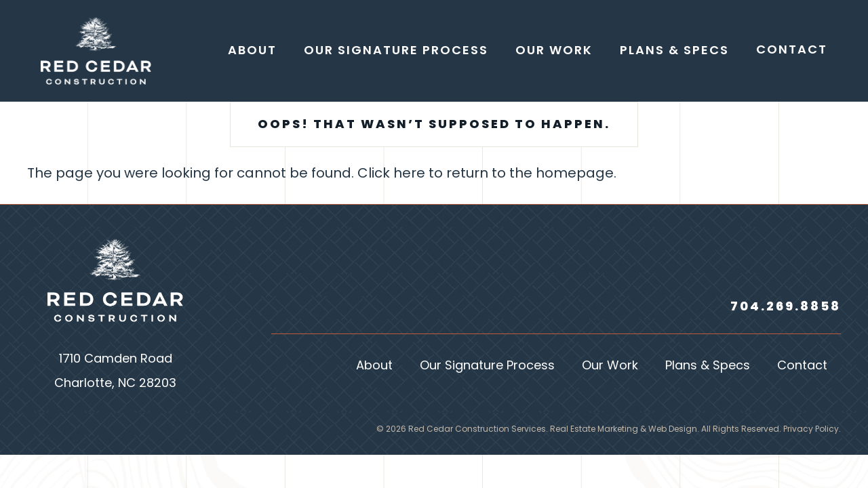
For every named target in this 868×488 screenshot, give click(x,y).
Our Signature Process (487, 366)
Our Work (610, 366)
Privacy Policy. (812, 430)
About (374, 366)
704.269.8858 (786, 307)
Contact (802, 366)
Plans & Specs (708, 366)
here (409, 174)
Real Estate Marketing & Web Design (624, 430)
